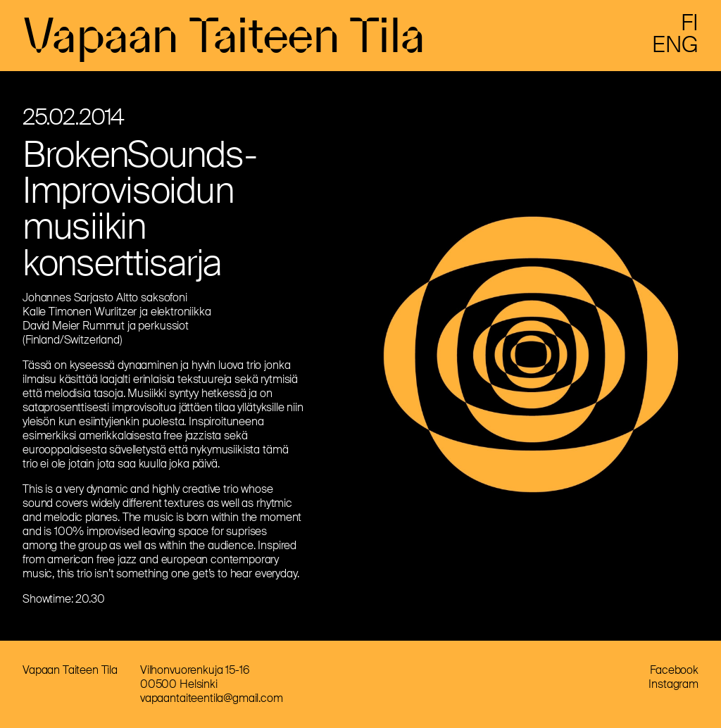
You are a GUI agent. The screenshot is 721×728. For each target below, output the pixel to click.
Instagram (673, 684)
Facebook (674, 670)
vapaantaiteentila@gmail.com (212, 698)
